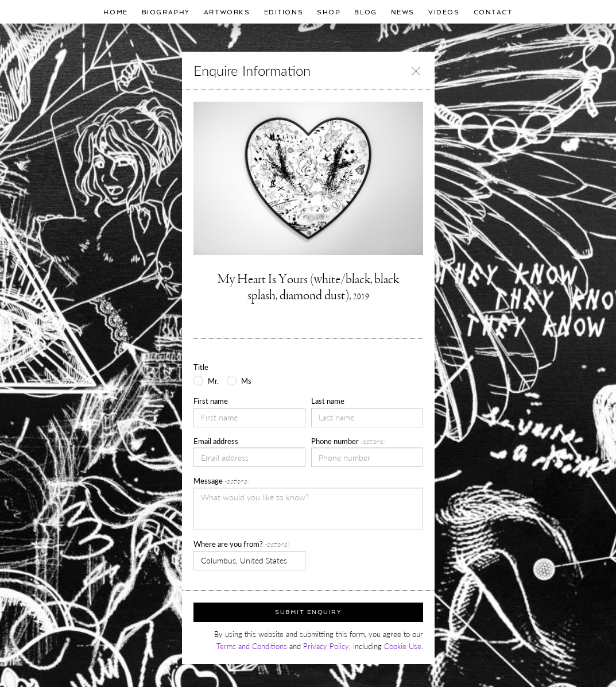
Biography (166, 12)
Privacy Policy (326, 646)
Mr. (213, 381)
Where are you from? (241, 544)
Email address (216, 441)
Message (221, 481)
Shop (329, 12)
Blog (365, 12)
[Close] (416, 71)
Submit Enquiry (308, 612)
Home (115, 12)
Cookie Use (403, 646)
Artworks (227, 12)
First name (211, 401)
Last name (328, 401)
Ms (246, 381)
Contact (493, 12)
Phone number (348, 441)
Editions (284, 12)
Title (201, 367)
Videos (444, 12)
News (403, 12)
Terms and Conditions (252, 646)
